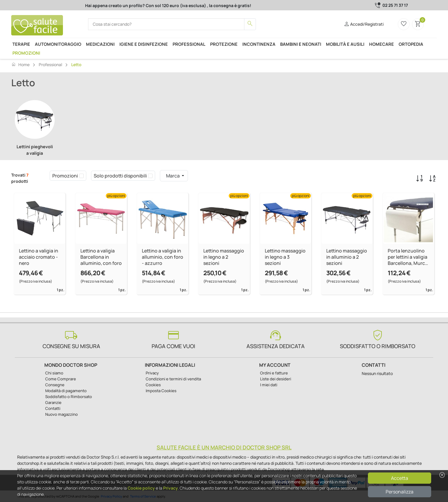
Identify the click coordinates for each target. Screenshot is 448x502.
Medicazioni (100, 44)
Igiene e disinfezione (144, 44)
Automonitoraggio (58, 44)
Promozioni (26, 53)
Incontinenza (259, 44)
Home (20, 64)
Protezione (224, 44)
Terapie (21, 44)
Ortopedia (411, 44)
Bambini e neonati (301, 44)
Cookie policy (141, 488)
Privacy (171, 488)
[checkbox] (81, 176)
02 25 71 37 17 (395, 5)
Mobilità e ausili (345, 44)
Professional (189, 44)
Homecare (382, 44)
